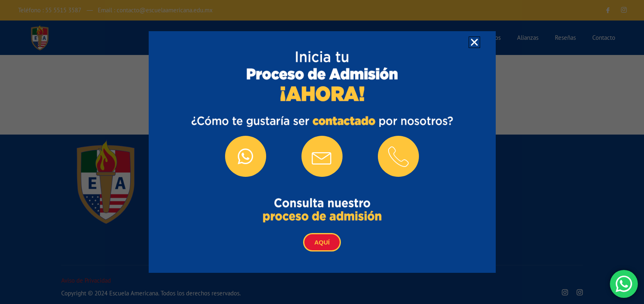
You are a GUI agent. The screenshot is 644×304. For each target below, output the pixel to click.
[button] (474, 42)
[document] (322, 152)
